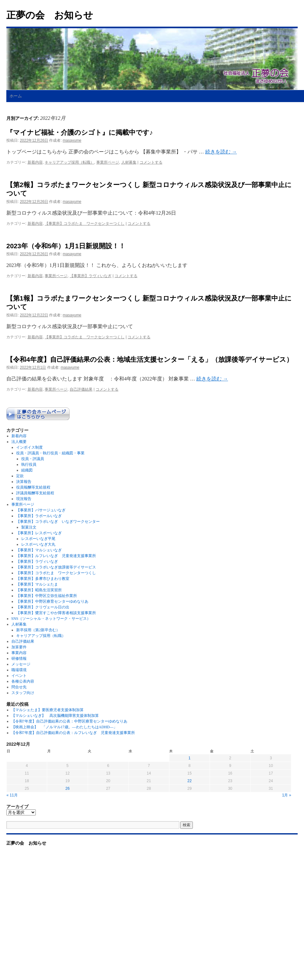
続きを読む (221, 152)
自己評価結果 (81, 389)
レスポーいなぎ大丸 (38, 544)
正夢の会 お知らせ (50, 15)
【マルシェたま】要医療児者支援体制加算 (47, 710)
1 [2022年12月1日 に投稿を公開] (190, 758)
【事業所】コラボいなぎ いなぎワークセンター (58, 522)
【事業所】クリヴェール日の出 (43, 607)
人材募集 (129, 162)
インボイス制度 (29, 447)
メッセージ (21, 664)
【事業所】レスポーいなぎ (39, 533)
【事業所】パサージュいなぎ (41, 510)
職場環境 (19, 670)
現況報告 (24, 499)
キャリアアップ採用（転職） (69, 162)
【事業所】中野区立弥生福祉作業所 (47, 596)
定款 (20, 476)
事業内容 (19, 653)
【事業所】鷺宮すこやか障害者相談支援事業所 (56, 613)
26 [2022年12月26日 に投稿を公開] (67, 789)
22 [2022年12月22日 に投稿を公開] (190, 781)
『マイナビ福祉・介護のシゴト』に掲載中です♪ (80, 132)
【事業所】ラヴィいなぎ (91, 276)
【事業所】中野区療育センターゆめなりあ (52, 601)
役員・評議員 (33, 459)
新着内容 (35, 162)
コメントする (151, 162)
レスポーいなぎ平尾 (38, 539)
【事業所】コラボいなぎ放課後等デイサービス (56, 567)
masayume (72, 140)
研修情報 (19, 659)
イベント (19, 676)
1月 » (287, 795)
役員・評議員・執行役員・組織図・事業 (50, 453)
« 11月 (12, 795)
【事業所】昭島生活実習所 (39, 590)
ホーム (16, 96)
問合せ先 (19, 687)
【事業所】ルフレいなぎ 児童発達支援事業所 (56, 556)
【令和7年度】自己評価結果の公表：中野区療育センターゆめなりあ (69, 721)
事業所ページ (108, 162)
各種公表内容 (23, 681)
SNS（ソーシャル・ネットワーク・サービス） (51, 619)
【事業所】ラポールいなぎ (39, 516)
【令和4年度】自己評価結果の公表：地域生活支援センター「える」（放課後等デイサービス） (150, 359)
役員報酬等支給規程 (33, 487)
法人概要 (19, 442)
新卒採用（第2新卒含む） (38, 630)
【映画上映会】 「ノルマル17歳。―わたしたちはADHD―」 (64, 727)
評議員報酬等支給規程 (35, 493)
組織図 (27, 470)
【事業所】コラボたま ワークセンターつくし (85, 224)
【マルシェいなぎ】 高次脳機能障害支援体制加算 (55, 716)
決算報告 (24, 482)
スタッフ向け (23, 693)
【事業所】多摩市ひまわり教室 (43, 579)
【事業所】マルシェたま (37, 584)
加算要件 (19, 647)
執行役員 (29, 464)
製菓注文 (29, 527)
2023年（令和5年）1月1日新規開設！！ (66, 246)
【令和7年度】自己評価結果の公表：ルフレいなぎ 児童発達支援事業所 (73, 733)
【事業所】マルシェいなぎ (39, 550)
